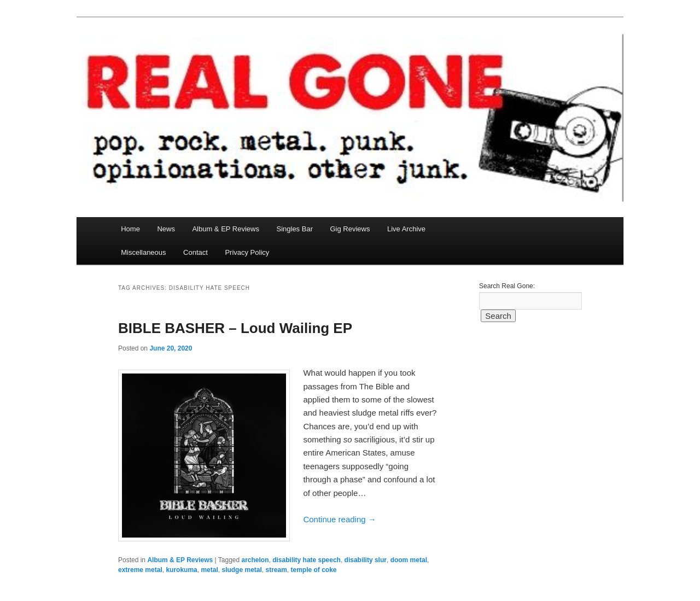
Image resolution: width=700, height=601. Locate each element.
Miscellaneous (143, 252)
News (166, 229)
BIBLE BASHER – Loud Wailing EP (235, 328)
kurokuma (181, 570)
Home (130, 229)
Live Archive (406, 229)
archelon (255, 560)
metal (209, 570)
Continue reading (339, 519)
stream (276, 570)
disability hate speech (307, 560)
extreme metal (140, 570)
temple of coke (314, 570)
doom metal (409, 560)
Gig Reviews (350, 229)
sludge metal (241, 570)
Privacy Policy (247, 252)
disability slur (366, 560)
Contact (196, 252)
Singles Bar (294, 229)
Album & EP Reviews (226, 229)
